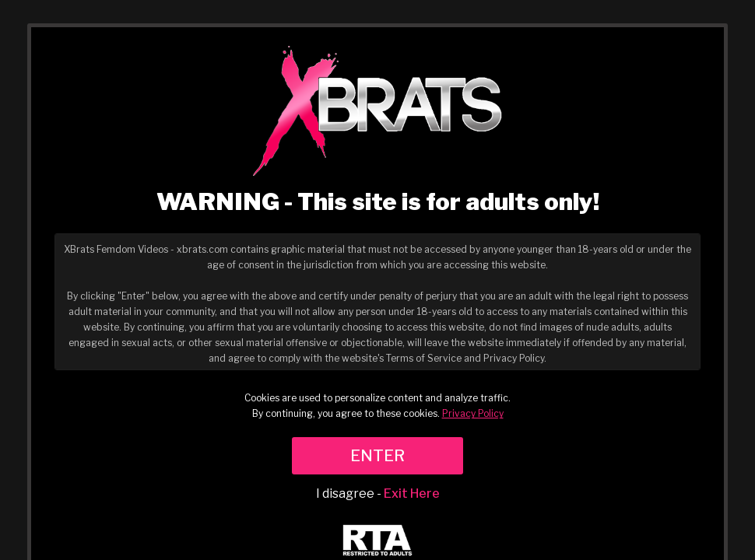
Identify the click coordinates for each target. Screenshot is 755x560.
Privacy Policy (473, 413)
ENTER (377, 456)
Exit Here (412, 493)
